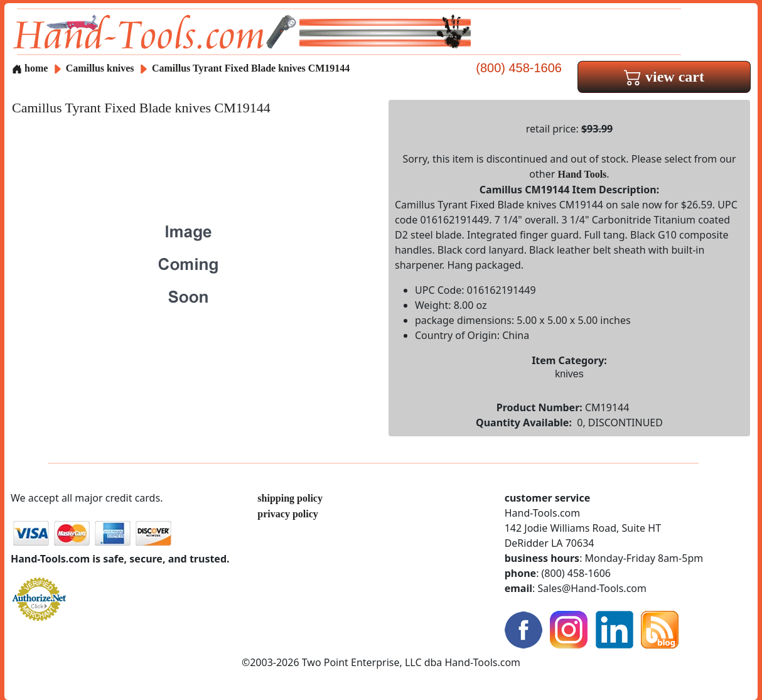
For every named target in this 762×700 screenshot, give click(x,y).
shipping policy (290, 498)
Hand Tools (582, 174)
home (30, 68)
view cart (664, 77)
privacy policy (287, 514)
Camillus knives (100, 68)
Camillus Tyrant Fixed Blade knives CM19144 (251, 68)
